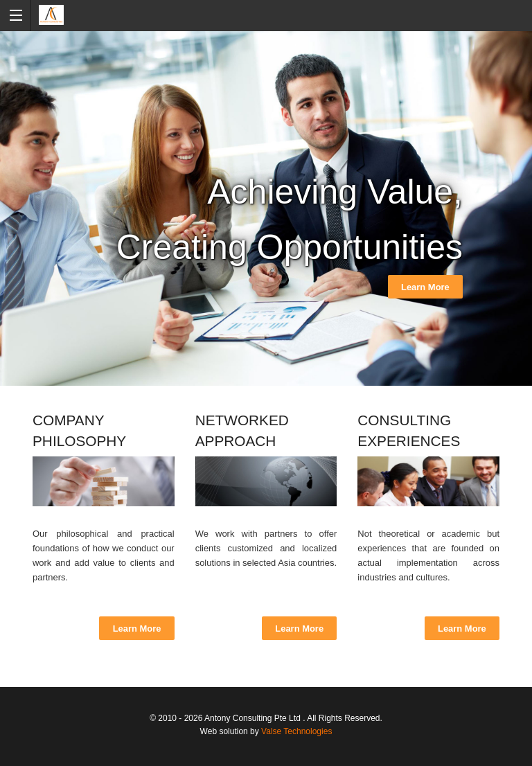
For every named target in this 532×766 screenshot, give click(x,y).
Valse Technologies (296, 731)
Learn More (425, 287)
